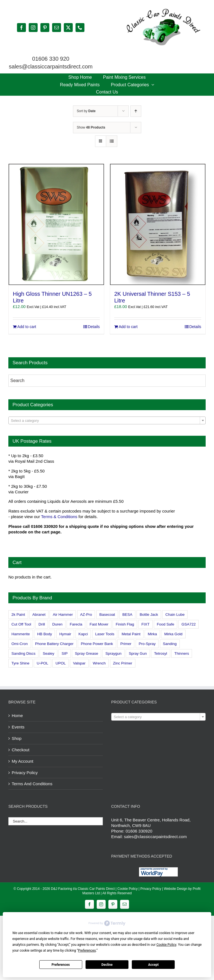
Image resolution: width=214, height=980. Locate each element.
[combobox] (107, 420)
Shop (17, 738)
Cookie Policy (127, 889)
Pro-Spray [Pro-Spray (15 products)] (147, 644)
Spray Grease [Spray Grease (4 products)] (87, 653)
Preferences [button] (87, 951)
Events (18, 727)
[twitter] (68, 28)
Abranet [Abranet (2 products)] (39, 615)
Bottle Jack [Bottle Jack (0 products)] (149, 615)
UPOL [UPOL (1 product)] (61, 663)
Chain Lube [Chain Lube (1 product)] (175, 615)
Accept (153, 965)
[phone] (80, 28)
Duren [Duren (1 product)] (57, 624)
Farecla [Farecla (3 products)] (76, 624)
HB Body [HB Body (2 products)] (44, 634)
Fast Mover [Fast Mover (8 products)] (99, 624)
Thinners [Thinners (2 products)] (182, 653)
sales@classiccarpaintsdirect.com (155, 837)
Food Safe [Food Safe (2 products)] (166, 624)
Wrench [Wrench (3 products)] (99, 663)
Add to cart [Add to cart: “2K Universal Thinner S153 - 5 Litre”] (128, 327)
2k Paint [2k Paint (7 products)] (18, 615)
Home (17, 716)
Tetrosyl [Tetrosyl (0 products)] (161, 653)
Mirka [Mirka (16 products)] (152, 634)
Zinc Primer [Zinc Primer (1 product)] (123, 663)
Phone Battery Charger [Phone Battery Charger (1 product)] (54, 644)
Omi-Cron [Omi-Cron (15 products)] (20, 644)
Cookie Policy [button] (166, 945)
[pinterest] (45, 28)
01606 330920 (139, 831)
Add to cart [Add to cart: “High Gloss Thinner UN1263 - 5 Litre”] (27, 327)
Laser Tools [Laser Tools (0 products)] (105, 634)
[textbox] (107, 421)
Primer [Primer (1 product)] (126, 644)
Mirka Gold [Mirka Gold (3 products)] (173, 634)
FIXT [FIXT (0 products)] (145, 624)
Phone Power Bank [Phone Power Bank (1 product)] (97, 644)
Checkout (20, 750)
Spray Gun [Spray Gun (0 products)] (138, 653)
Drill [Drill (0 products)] (42, 624)
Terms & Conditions (59, 517)
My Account (23, 761)
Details (94, 327)
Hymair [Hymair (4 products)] (65, 634)
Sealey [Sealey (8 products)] (48, 653)
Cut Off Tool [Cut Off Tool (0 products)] (21, 624)
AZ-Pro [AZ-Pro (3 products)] (86, 615)
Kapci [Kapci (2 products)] (83, 634)
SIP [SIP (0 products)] (65, 653)
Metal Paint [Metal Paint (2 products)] (131, 634)
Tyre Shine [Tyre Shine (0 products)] (20, 663)
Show (91, 127)
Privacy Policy (25, 773)
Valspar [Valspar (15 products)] (79, 663)
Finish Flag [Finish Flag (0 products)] (125, 624)
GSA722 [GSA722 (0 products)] (189, 624)
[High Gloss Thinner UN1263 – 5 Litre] (56, 224)
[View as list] (112, 141)
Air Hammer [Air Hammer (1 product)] (63, 615)
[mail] (57, 28)
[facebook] (21, 28)
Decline (107, 965)
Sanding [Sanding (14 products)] (170, 644)
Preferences (61, 965)
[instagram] (33, 28)
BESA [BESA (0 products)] (127, 615)
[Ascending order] (136, 111)
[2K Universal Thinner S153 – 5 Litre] (158, 224)
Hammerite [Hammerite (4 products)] (21, 634)
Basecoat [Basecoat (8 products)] (107, 615)
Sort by (86, 111)
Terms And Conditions (32, 784)
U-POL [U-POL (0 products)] (42, 663)
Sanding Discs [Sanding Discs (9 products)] (23, 653)
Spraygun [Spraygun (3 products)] (113, 653)
